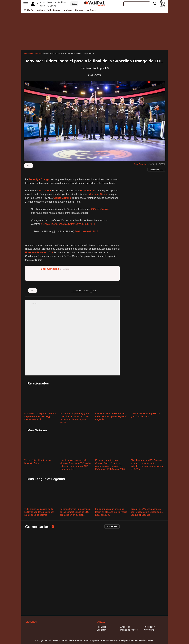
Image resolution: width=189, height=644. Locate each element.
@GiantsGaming (100, 209)
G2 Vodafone (88, 191)
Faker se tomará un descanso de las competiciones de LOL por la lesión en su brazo (75, 512)
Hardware (68, 10)
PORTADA (28, 10)
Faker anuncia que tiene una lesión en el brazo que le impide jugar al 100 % (111, 512)
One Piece (62, 2)
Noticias (41, 10)
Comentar (112, 526)
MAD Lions (45, 191)
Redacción (102, 627)
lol (95, 291)
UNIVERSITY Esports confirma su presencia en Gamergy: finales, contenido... (40, 416)
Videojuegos (54, 10)
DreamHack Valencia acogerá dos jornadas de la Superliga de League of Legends (147, 512)
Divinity (42, 6)
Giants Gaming (62, 198)
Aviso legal (125, 627)
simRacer (91, 10)
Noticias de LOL (156, 170)
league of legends (81, 291)
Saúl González (141, 164)
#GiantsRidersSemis (52, 224)
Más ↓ (74, 4)
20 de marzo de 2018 (87, 231)
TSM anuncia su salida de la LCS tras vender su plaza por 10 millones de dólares (39, 512)
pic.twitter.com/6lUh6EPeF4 (80, 224)
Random (79, 10)
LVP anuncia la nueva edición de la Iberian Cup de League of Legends (111, 416)
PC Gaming (51, 6)
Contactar (101, 630)
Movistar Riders (98, 194)
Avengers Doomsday (48, 2)
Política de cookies (129, 630)
